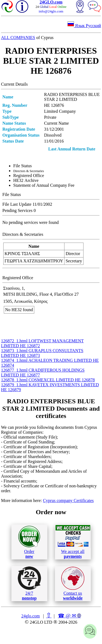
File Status (23, 166)
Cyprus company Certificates (68, 500)
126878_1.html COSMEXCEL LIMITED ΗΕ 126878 (48, 380)
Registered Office (29, 176)
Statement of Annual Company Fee (44, 185)
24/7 (29, 583)
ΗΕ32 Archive (26, 180)
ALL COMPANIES (18, 38)
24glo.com (30, 616)
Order (29, 542)
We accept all (73, 542)
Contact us (73, 584)
